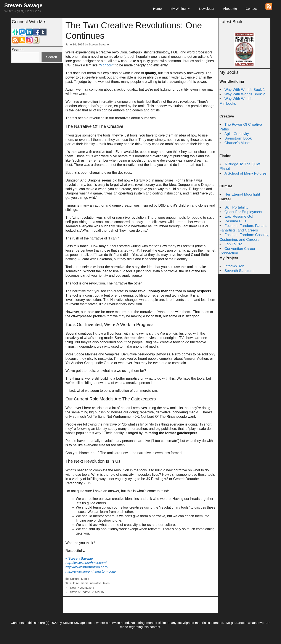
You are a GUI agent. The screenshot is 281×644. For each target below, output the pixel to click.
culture (75, 583)
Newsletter (207, 9)
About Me (230, 9)
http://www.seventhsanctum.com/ (91, 571)
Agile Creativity (237, 134)
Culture (75, 579)
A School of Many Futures (246, 173)
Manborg (107, 65)
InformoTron (234, 266)
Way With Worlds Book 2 (245, 94)
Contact (251, 9)
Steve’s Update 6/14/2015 (87, 592)
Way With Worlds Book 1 (245, 90)
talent (107, 583)
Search (18, 50)
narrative (96, 583)
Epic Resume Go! (239, 216)
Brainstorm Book (238, 138)
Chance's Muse (237, 143)
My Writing (183, 9)
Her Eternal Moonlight (242, 194)
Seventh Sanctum (239, 271)
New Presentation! (82, 588)
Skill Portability (237, 207)
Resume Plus (235, 221)
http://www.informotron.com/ (87, 567)
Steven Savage (23, 5)
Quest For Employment (243, 212)
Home (157, 9)
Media (85, 579)
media (84, 583)
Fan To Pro (234, 244)
